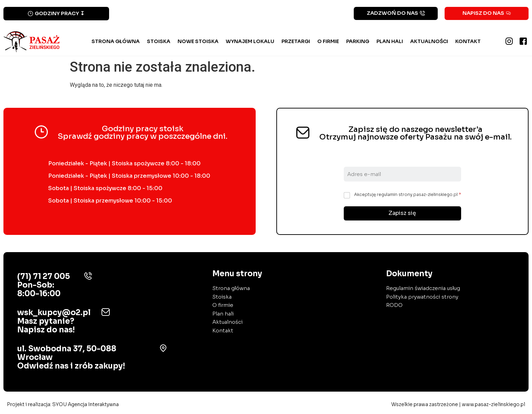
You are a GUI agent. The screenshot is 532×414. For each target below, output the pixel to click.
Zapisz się (402, 213)
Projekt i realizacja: (63, 405)
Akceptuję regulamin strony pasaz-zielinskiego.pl (408, 194)
